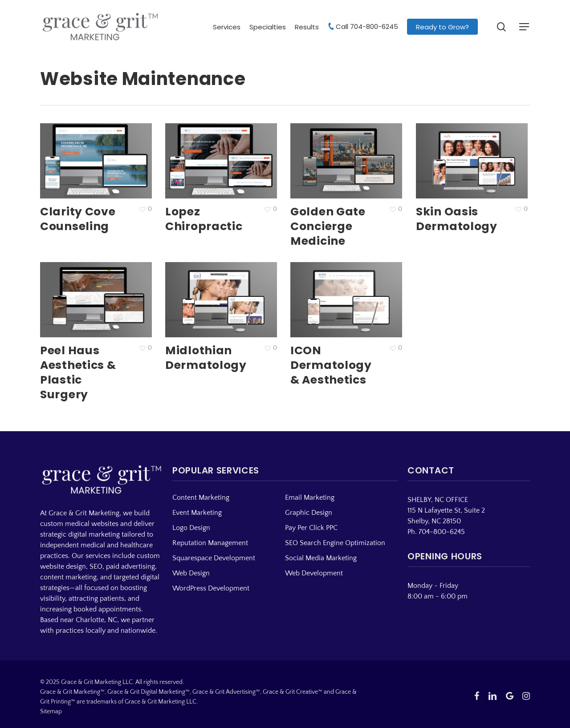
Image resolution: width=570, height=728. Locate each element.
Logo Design (191, 528)
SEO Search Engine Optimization (335, 543)
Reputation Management (210, 543)
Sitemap (51, 712)
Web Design (191, 573)
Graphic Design (309, 513)
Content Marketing (201, 497)
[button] (525, 27)
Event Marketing (197, 513)
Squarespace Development (214, 558)
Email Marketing (310, 497)
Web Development (314, 573)
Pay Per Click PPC (311, 528)
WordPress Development (211, 588)
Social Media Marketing (321, 558)
